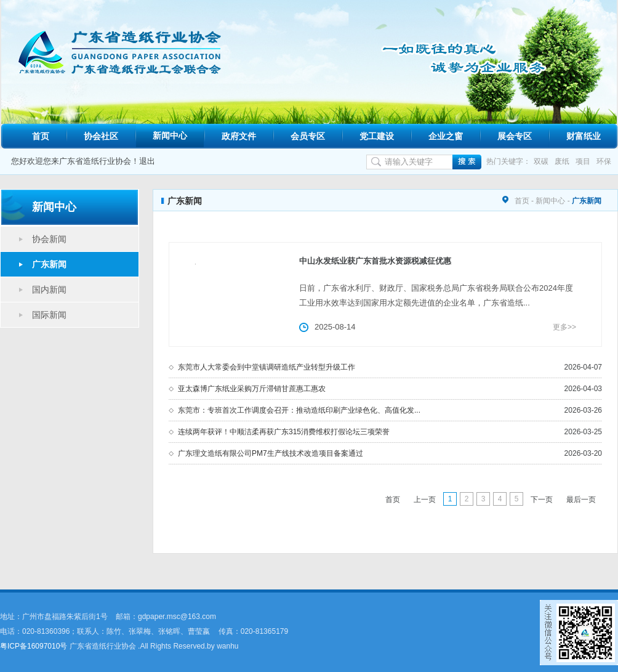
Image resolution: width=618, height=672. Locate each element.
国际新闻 (49, 315)
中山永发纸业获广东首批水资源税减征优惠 (375, 261)
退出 (147, 161)
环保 (604, 161)
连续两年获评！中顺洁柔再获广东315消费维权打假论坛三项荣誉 (284, 432)
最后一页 (581, 500)
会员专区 (308, 136)
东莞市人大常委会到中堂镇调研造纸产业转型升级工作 (267, 367)
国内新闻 (49, 289)
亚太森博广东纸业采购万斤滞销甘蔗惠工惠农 (252, 389)
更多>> (564, 327)
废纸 (562, 161)
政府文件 (239, 136)
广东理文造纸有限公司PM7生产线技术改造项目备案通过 (271, 453)
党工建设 (377, 136)
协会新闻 (49, 239)
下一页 (542, 500)
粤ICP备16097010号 (34, 646)
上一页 (425, 500)
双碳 (541, 161)
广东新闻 (49, 264)
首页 (41, 136)
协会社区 (101, 136)
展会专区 (515, 136)
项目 (583, 161)
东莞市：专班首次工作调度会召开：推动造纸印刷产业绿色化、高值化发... (299, 410)
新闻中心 (170, 136)
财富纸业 (584, 136)
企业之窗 (446, 136)
